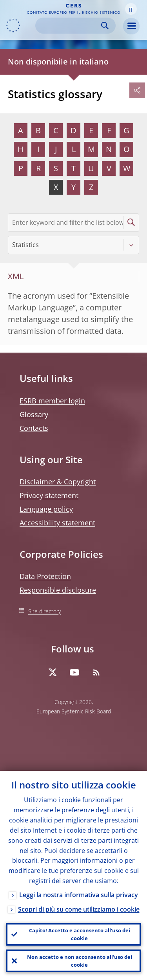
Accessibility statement (57, 523)
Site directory (44, 611)
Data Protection (45, 576)
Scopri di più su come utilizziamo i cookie (79, 909)
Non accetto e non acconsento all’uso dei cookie (80, 961)
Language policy (46, 509)
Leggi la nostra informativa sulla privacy (79, 895)
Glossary (34, 414)
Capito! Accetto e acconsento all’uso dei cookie (80, 934)
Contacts (34, 428)
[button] (131, 9)
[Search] (69, 26)
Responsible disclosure (58, 590)
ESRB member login (52, 401)
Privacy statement (49, 495)
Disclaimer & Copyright (58, 482)
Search (105, 26)
